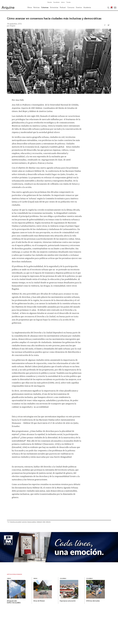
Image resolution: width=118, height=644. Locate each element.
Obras (9, 579)
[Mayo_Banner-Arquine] (59, 562)
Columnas (63, 579)
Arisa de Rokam (39, 601)
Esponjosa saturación (68, 601)
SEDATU (48, 522)
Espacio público (32, 522)
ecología (24, 522)
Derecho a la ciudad (16, 522)
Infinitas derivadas (93, 601)
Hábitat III (39, 522)
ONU (44, 522)
